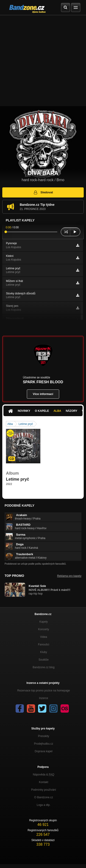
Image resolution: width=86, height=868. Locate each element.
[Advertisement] (43, 61)
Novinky (24, 411)
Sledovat (43, 192)
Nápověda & (43, 775)
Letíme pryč (26, 424)
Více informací (43, 394)
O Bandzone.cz (44, 797)
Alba (57, 411)
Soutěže (44, 660)
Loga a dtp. (44, 805)
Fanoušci (44, 644)
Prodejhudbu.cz (43, 744)
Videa (44, 637)
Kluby (44, 652)
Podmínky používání (44, 790)
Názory (72, 411)
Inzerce (43, 698)
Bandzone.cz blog (43, 667)
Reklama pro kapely (69, 576)
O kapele (42, 411)
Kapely (44, 622)
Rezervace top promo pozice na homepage (43, 691)
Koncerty (43, 629)
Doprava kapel (43, 751)
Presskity (44, 736)
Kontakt (44, 782)
